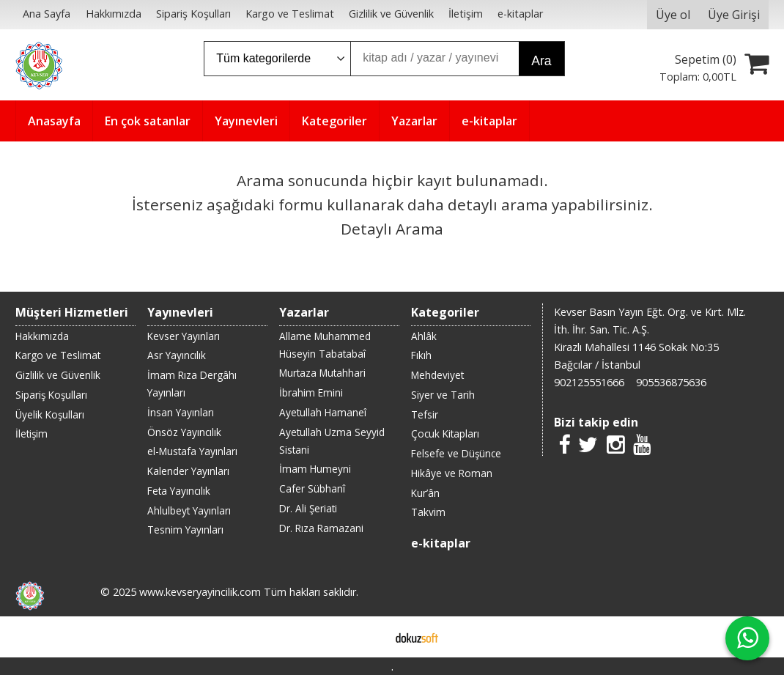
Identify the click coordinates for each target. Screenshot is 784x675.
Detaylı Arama (392, 229)
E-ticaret (369, 637)
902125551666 (589, 382)
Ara (541, 61)
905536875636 (671, 382)
